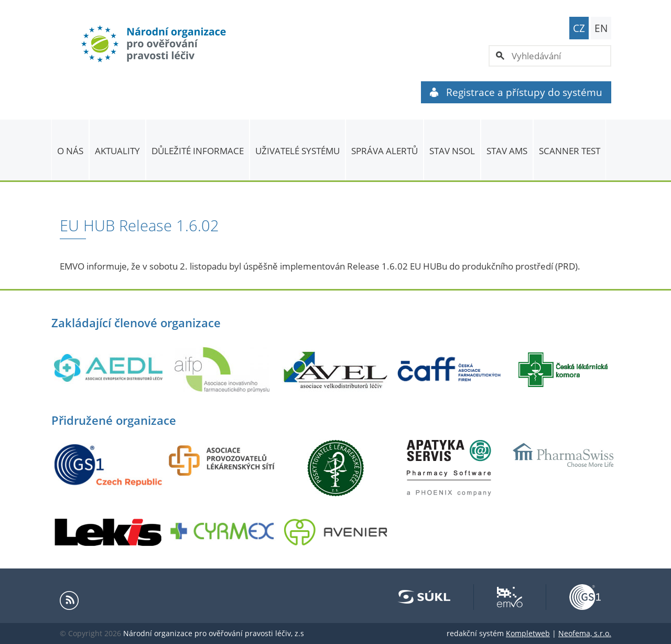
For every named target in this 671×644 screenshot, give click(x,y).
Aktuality (117, 151)
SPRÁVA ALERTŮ (385, 151)
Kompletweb (528, 633)
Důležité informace (198, 151)
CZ (579, 28)
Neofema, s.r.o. (585, 633)
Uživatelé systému (297, 151)
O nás (70, 151)
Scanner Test (570, 151)
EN (601, 28)
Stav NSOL (452, 151)
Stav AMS (507, 151)
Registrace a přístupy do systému (516, 92)
